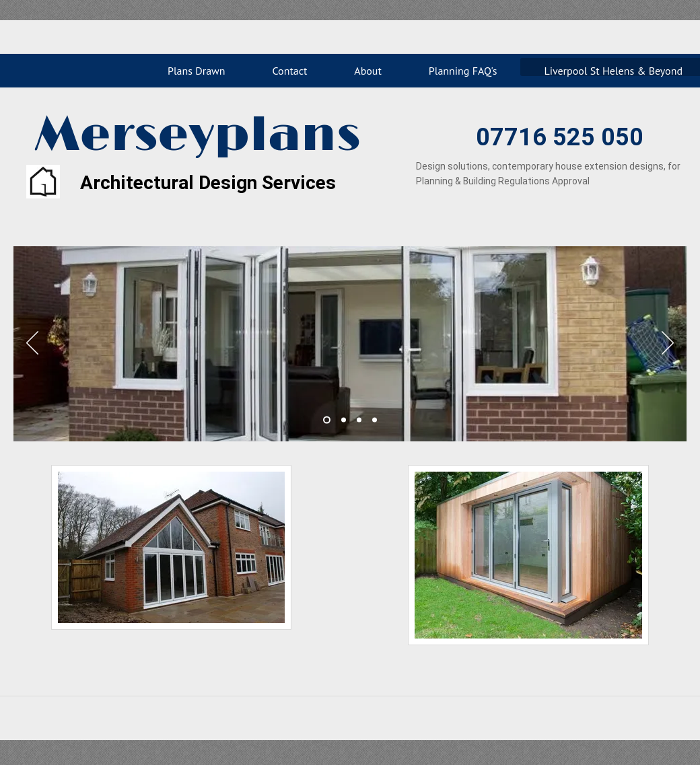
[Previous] (32, 344)
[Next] (668, 344)
